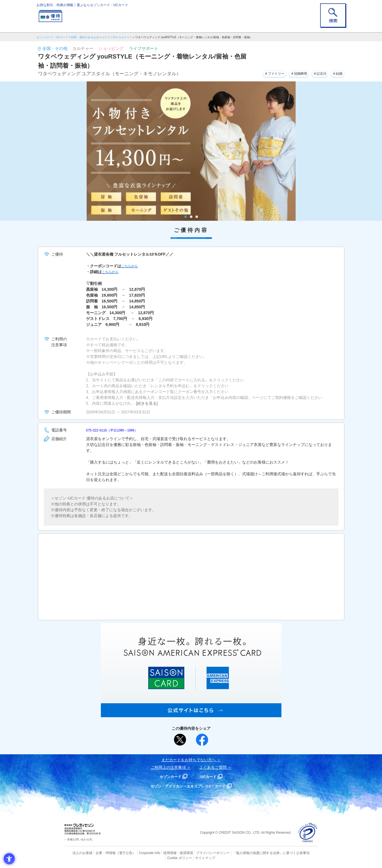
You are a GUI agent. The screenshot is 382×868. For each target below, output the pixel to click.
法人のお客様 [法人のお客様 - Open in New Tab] (78, 853)
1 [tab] (185, 217)
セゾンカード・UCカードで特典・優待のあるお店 (68, 37)
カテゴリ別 (109, 37)
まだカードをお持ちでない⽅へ (189, 760)
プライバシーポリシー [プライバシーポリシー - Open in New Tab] (199, 853)
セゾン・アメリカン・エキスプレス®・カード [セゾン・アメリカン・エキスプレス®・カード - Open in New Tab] (188, 786)
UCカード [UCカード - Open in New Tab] (211, 776)
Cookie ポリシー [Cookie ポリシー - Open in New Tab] (302, 853)
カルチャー (125, 37)
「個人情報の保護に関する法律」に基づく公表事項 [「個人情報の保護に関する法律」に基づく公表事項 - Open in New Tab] (252, 853)
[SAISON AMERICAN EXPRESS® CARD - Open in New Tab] (191, 714)
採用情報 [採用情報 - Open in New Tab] (159, 853)
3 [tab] (197, 217)
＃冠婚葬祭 (290, 73)
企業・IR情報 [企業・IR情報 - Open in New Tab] (99, 853)
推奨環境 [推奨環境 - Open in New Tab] (174, 853)
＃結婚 (336, 73)
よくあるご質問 (213, 767)
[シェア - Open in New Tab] (202, 740)
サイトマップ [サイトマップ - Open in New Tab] (191, 857)
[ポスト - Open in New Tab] (180, 740)
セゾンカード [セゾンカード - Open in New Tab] (169, 776)
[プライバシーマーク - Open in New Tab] (307, 833)
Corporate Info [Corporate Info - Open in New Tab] (140, 853)
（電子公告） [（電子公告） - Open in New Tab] (118, 853)
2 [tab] (191, 217)
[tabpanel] (191, 151)
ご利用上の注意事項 (168, 767)
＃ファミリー (262, 73)
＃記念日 (315, 73)
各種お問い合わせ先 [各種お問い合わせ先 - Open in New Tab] (80, 839)
